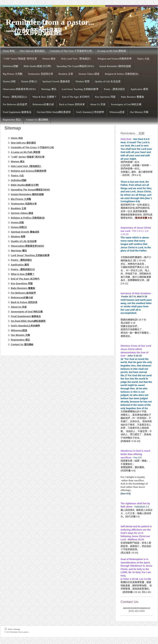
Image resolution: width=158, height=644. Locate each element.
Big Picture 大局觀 (21, 199)
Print (8, 629)
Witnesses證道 (19, 330)
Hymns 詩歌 (18, 222)
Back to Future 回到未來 (24, 302)
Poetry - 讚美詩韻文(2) (23, 269)
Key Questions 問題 (22, 283)
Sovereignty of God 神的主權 (27, 312)
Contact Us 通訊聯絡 (22, 344)
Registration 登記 (20, 340)
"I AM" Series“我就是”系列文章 (28, 157)
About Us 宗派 (19, 307)
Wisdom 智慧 (18, 237)
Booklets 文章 (19, 208)
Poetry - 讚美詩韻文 (21, 260)
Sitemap (17, 629)
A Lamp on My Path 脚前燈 (26, 152)
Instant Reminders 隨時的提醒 (27, 194)
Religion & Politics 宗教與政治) (28, 218)
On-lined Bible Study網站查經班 (28, 321)
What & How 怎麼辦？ (23, 274)
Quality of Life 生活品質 (24, 241)
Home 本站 (17, 138)
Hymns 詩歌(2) (19, 227)
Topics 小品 (17, 176)
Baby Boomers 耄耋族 (23, 288)
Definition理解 (19, 180)
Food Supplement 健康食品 (26, 316)
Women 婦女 (18, 162)
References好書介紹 (22, 298)
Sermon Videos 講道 (22, 213)
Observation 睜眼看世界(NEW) (28, 246)
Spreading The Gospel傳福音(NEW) (30, 190)
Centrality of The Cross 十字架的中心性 (32, 147)
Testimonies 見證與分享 (24, 204)
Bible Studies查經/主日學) (25, 185)
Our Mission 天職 (20, 335)
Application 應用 (20, 265)
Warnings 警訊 (19, 251)
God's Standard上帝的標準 (25, 326)
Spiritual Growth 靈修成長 (25, 232)
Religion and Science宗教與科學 (29, 171)
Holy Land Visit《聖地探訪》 (26, 166)
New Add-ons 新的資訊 (23, 143)
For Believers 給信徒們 (23, 293)
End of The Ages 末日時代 (25, 279)
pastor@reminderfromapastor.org (137, 608)
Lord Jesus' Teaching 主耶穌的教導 (30, 255)
